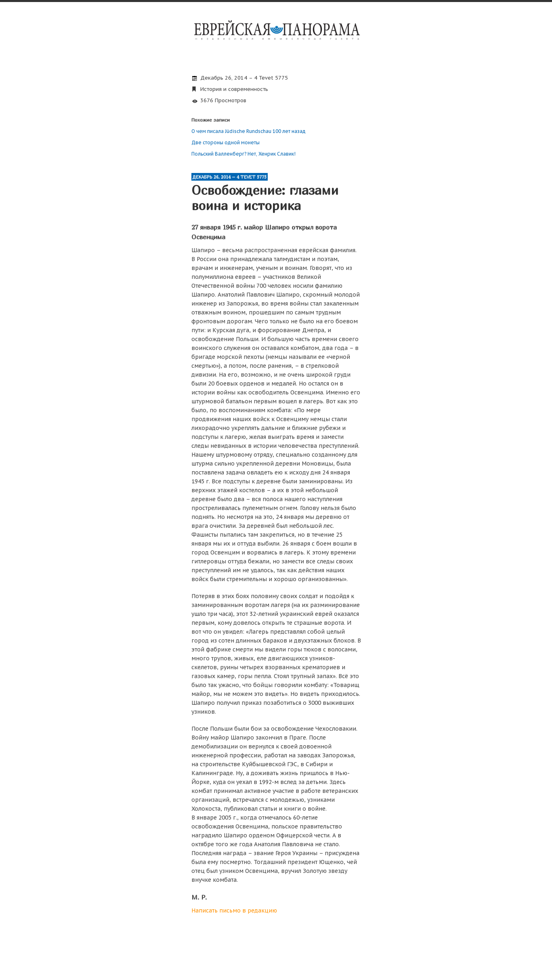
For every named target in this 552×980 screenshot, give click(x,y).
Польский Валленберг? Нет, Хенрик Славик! (243, 154)
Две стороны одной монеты (226, 142)
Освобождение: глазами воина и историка (265, 198)
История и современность (234, 89)
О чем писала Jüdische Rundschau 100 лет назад (249, 131)
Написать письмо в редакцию (234, 910)
